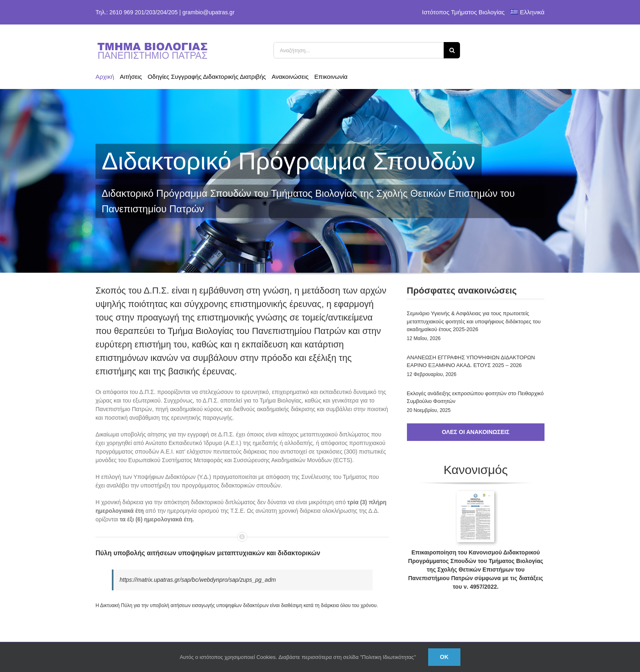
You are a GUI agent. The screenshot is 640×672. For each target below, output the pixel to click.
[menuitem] (528, 12)
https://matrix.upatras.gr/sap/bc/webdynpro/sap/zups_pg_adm (198, 580)
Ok (444, 657)
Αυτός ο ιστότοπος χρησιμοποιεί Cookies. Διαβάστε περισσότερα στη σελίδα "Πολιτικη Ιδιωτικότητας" (298, 657)
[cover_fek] (476, 494)
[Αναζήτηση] (452, 50)
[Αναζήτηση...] (359, 50)
